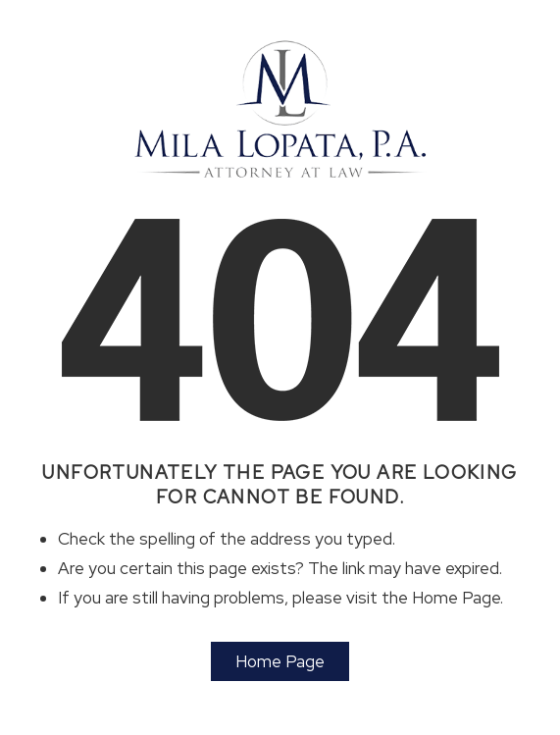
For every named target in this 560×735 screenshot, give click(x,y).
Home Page (280, 661)
